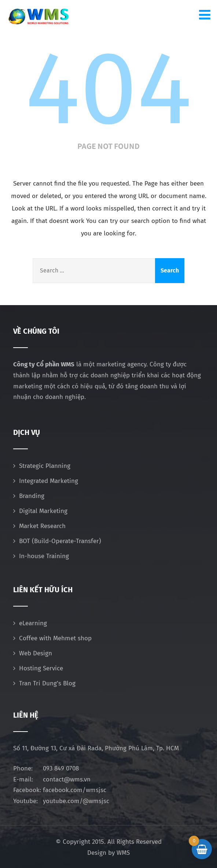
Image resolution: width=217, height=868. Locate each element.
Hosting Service (41, 668)
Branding (32, 496)
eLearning (33, 623)
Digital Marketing (43, 511)
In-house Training (44, 556)
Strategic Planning (45, 466)
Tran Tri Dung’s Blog (47, 683)
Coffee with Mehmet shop (55, 638)
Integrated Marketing (49, 481)
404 (108, 89)
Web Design (36, 653)
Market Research (42, 526)
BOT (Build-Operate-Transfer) (60, 541)
